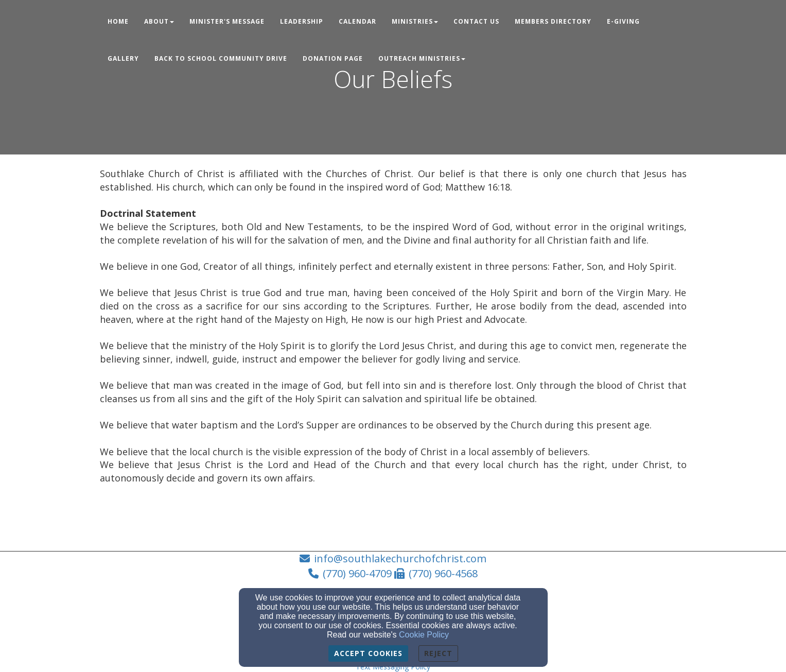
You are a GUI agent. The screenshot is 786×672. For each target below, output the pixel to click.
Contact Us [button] (476, 21)
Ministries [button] (415, 21)
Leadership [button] (302, 21)
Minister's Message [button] (227, 21)
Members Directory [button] (553, 21)
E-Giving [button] (623, 21)
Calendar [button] (357, 21)
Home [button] (118, 21)
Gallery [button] (123, 58)
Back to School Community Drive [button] (221, 58)
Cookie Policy (424, 635)
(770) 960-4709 (357, 573)
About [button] (159, 21)
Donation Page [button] (333, 58)
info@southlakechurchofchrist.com (400, 558)
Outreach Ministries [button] (422, 58)
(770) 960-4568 (443, 573)
